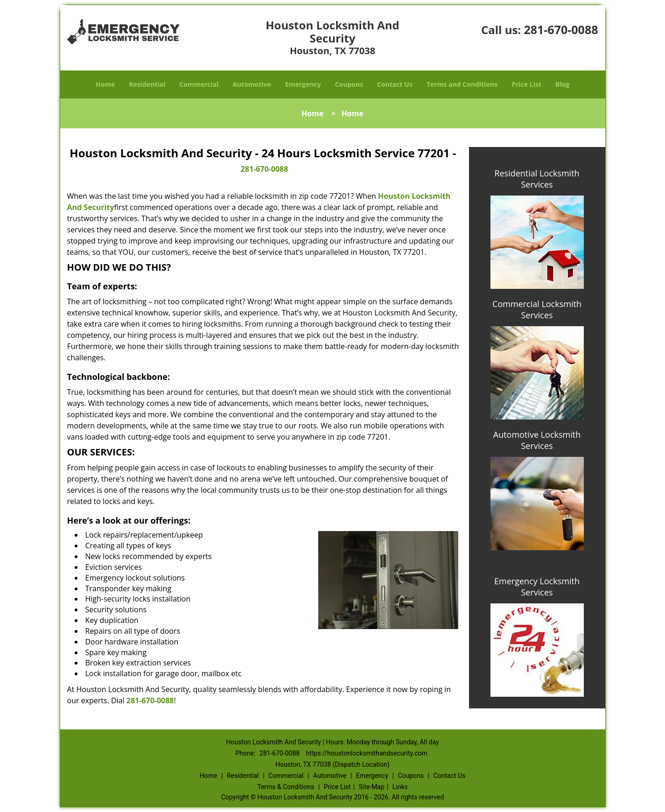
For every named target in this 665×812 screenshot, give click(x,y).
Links (400, 787)
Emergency (303, 84)
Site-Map (372, 787)
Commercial (199, 84)
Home (105, 84)
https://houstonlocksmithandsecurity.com (367, 753)
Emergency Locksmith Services (537, 587)
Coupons (349, 84)
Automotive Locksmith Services (537, 440)
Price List (526, 84)
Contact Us (395, 84)
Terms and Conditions (462, 84)
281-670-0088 (561, 29)
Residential (147, 84)
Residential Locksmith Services (537, 179)
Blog (562, 84)
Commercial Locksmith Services (537, 309)
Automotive (252, 84)
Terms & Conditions (286, 787)
